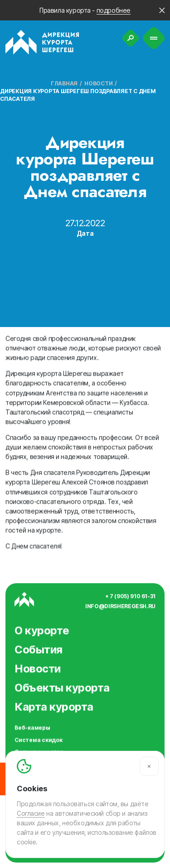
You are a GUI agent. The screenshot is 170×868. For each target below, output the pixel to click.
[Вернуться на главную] (42, 42)
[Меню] (154, 38)
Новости (98, 83)
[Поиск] (131, 38)
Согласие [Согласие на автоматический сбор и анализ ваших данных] (31, 813)
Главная (64, 83)
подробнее (114, 10)
